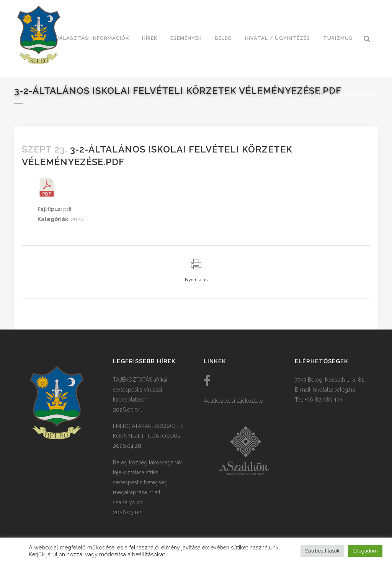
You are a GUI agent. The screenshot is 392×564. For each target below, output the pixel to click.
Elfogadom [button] (365, 551)
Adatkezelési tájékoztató (234, 401)
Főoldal (232, 94)
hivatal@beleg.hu (334, 390)
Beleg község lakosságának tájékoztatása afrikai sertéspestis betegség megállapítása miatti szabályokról (147, 482)
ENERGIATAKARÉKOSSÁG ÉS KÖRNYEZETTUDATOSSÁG (148, 431)
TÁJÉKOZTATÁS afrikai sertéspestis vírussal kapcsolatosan (140, 390)
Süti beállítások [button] (322, 551)
